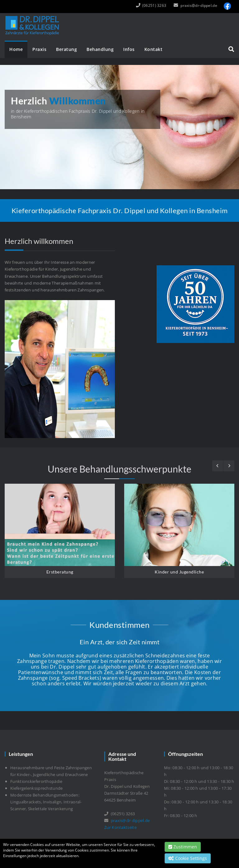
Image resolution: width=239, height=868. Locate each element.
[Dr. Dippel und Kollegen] (33, 17)
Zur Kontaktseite (120, 827)
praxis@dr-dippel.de (199, 5)
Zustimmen (183, 847)
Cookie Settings (188, 858)
